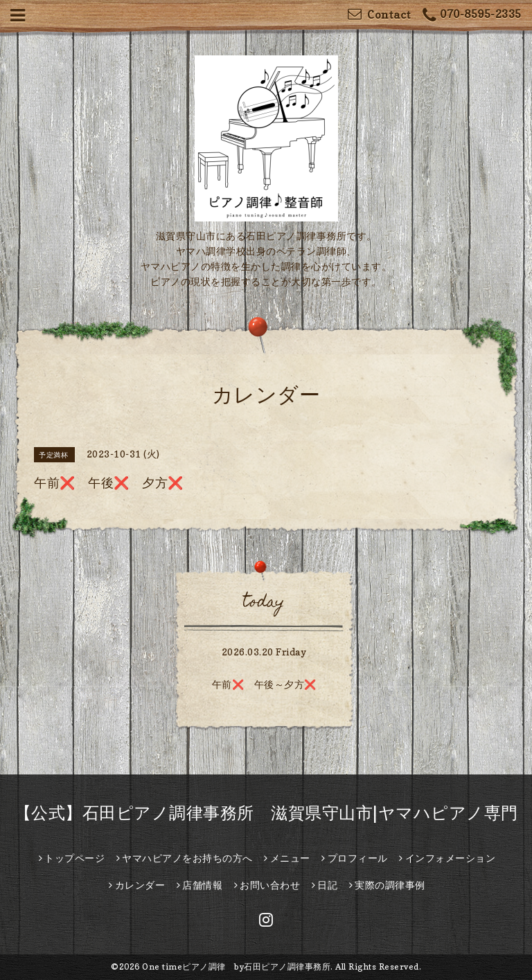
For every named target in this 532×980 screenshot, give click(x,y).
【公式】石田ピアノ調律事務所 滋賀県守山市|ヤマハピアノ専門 (266, 813)
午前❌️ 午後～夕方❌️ (264, 684)
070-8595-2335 (472, 16)
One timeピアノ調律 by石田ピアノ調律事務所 (236, 967)
